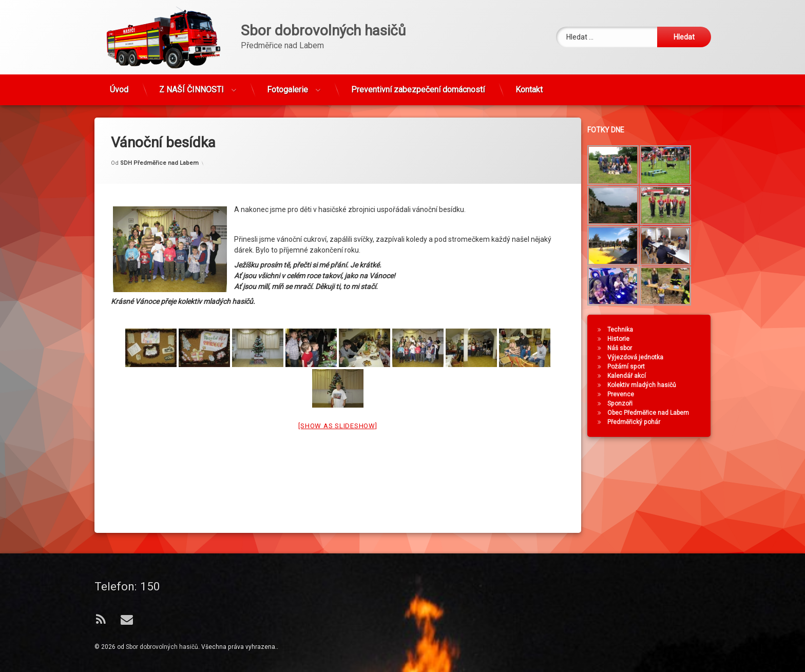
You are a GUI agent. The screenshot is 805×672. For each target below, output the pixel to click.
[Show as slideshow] (338, 404)
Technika (626, 330)
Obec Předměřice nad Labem (654, 413)
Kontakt (529, 84)
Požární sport (632, 367)
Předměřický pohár (640, 422)
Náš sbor (626, 348)
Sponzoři (626, 404)
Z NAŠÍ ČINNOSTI (191, 84)
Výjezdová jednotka (641, 357)
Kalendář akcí (633, 376)
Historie (625, 339)
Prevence (627, 394)
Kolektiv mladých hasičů (648, 385)
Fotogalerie (287, 84)
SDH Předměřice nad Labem (159, 141)
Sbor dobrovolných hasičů (162, 647)
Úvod (119, 84)
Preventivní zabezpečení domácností (418, 84)
